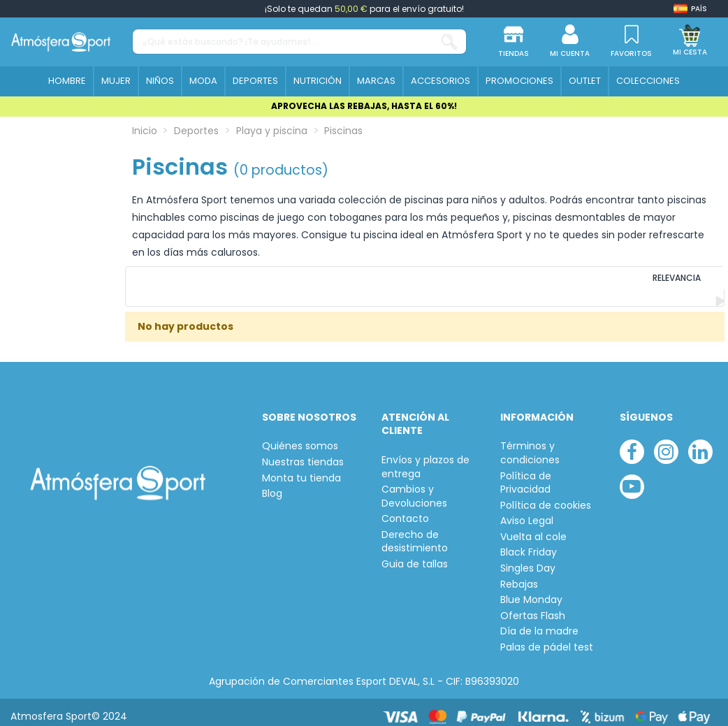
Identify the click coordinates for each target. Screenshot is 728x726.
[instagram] (666, 443)
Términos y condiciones (530, 445)
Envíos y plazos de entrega (425, 458)
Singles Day (528, 560)
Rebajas (519, 575)
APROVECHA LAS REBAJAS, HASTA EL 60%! (364, 106)
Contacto (405, 510)
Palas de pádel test (547, 639)
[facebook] (632, 443)
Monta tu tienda (301, 469)
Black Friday (529, 544)
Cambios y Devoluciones (414, 488)
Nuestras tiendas (303, 453)
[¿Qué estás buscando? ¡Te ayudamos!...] (449, 42)
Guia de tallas (415, 556)
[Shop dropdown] (690, 9)
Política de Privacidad (526, 474)
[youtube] (632, 478)
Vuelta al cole (533, 528)
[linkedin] (700, 443)
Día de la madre (539, 623)
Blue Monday (531, 591)
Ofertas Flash (533, 607)
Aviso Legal (527, 513)
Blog (272, 485)
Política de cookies (546, 496)
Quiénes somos (300, 438)
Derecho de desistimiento (415, 533)
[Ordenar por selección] (629, 282)
